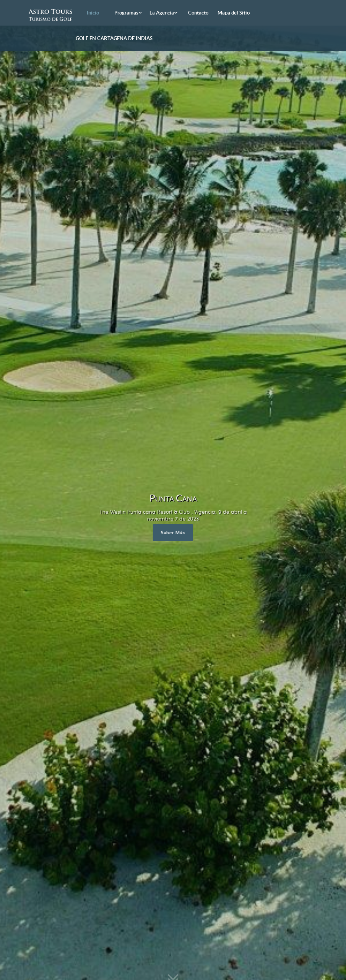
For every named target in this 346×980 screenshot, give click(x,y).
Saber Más (173, 533)
